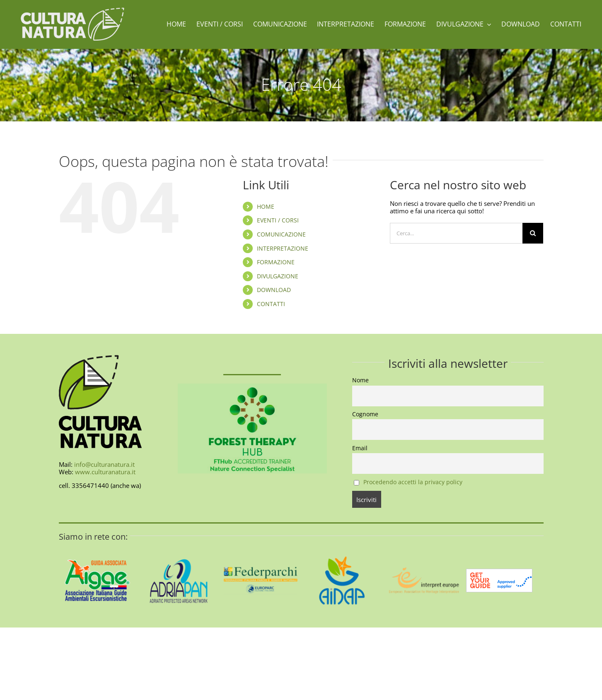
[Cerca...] (456, 233)
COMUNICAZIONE (281, 234)
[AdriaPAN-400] (179, 545)
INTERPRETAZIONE (283, 248)
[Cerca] (533, 233)
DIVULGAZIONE (278, 276)
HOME (266, 206)
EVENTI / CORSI (278, 220)
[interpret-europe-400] (423, 545)
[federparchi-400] (260, 545)
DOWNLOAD (274, 290)
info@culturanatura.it (104, 464)
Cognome (365, 414)
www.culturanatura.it (105, 472)
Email (360, 448)
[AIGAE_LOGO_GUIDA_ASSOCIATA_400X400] (98, 545)
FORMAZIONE (276, 262)
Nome (360, 380)
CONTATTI (271, 304)
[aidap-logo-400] (342, 545)
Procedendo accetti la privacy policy (413, 482)
